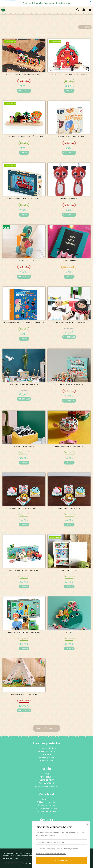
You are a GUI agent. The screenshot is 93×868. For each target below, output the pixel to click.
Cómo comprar (47, 780)
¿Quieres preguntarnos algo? (47, 786)
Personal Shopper (46, 783)
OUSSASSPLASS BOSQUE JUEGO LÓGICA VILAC (24, 136)
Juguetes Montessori (47, 751)
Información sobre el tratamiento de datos (51, 854)
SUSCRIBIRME (61, 861)
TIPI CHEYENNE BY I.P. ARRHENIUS (24, 694)
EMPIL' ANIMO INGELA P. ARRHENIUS (24, 570)
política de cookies (11, 859)
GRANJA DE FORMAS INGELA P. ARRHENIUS (69, 74)
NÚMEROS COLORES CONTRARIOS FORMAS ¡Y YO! (24, 322)
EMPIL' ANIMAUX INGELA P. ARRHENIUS (24, 632)
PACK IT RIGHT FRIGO (69, 570)
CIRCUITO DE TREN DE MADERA (24, 384)
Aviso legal (47, 799)
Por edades (46, 754)
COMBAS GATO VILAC (69, 198)
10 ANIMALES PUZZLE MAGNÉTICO (69, 136)
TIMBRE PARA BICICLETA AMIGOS (69, 446)
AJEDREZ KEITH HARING (24, 446)
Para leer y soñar (46, 757)
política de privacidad (70, 849)
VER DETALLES (24, 91)
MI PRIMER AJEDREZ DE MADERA (69, 384)
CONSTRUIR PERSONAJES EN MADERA (69, 322)
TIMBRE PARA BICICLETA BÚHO (69, 508)
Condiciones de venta (47, 811)
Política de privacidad (46, 802)
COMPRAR (69, 91)
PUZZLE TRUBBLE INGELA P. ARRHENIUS (24, 198)
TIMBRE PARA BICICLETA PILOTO (24, 508)
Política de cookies (46, 805)
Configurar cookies (26, 863)
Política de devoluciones (47, 808)
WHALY (69, 632)
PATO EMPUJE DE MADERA (24, 260)
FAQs (46, 774)
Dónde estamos (47, 777)
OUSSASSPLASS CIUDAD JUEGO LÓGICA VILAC (24, 74)
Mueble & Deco (46, 761)
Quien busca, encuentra (69, 260)
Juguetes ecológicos (47, 748)
